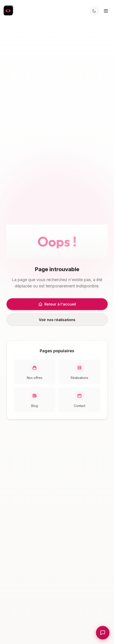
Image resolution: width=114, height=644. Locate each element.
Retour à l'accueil (57, 304)
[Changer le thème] (94, 11)
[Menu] (106, 11)
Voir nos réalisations (57, 320)
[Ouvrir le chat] (103, 633)
